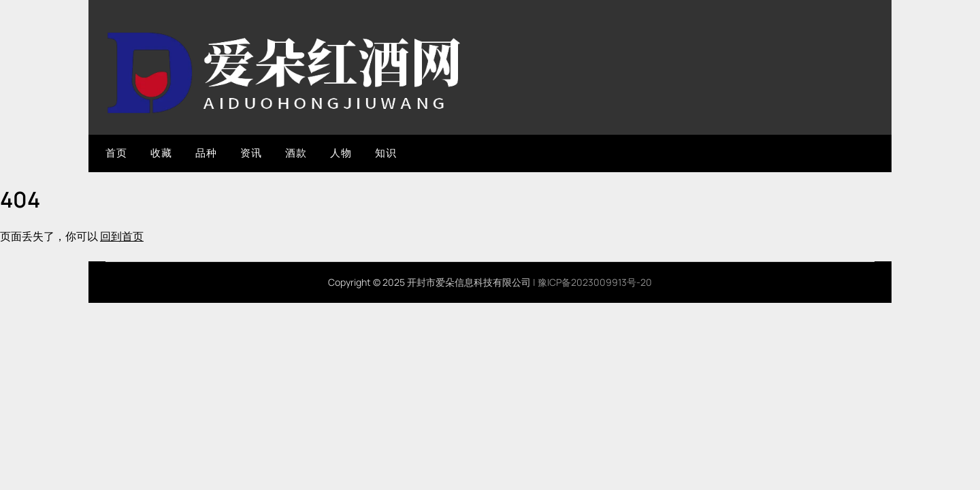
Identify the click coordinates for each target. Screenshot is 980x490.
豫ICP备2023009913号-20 (595, 282)
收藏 (161, 153)
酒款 (296, 153)
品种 (206, 153)
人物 (341, 153)
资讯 (251, 153)
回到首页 (122, 236)
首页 (116, 153)
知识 (386, 153)
